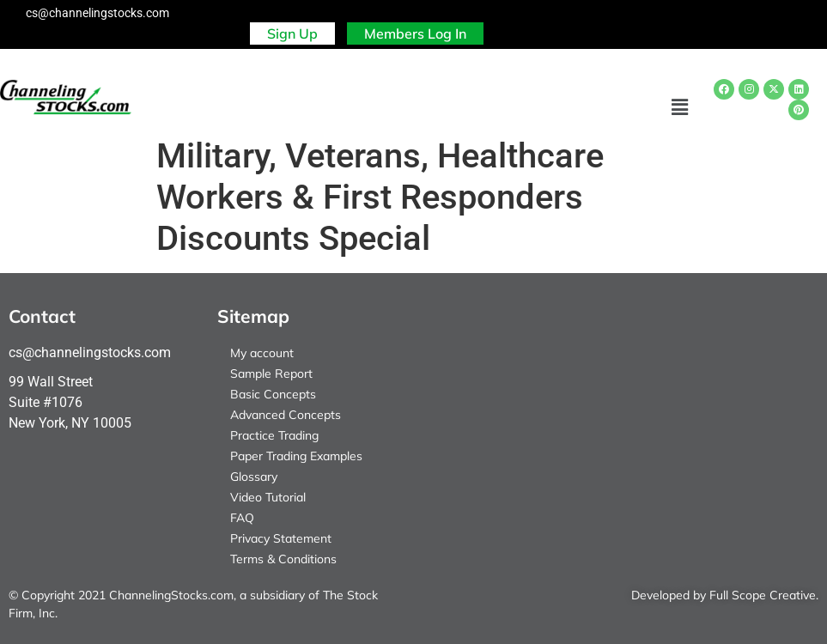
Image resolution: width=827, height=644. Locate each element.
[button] (680, 107)
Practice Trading (274, 435)
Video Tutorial (268, 497)
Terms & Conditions (283, 559)
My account (262, 353)
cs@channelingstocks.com (97, 13)
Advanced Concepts (286, 415)
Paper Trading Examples (296, 456)
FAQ (242, 518)
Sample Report (271, 374)
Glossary (254, 477)
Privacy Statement (281, 538)
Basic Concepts (273, 394)
